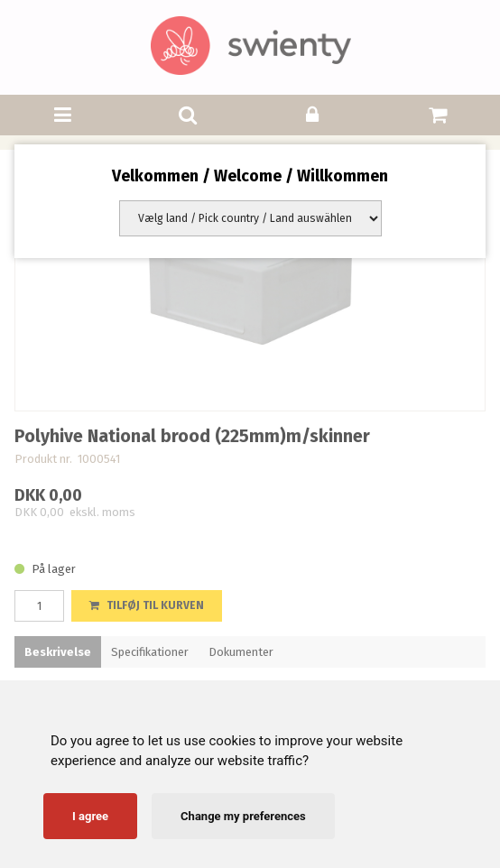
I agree (90, 816)
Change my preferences (243, 816)
